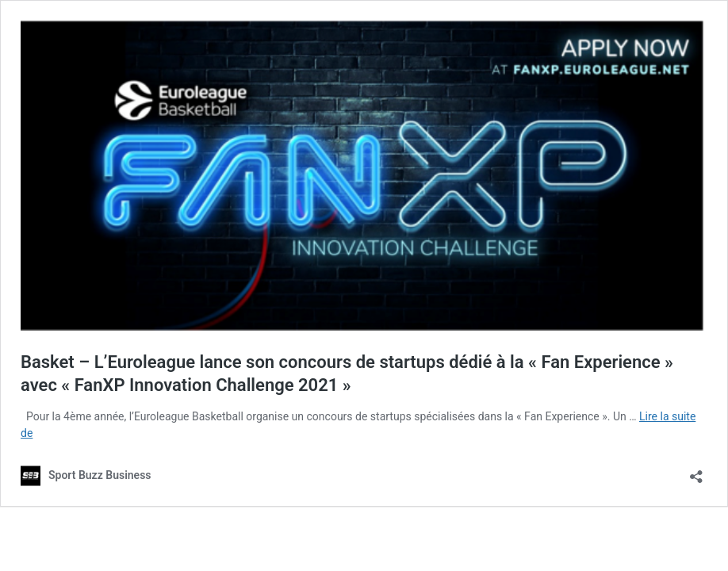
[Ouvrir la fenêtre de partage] (696, 471)
